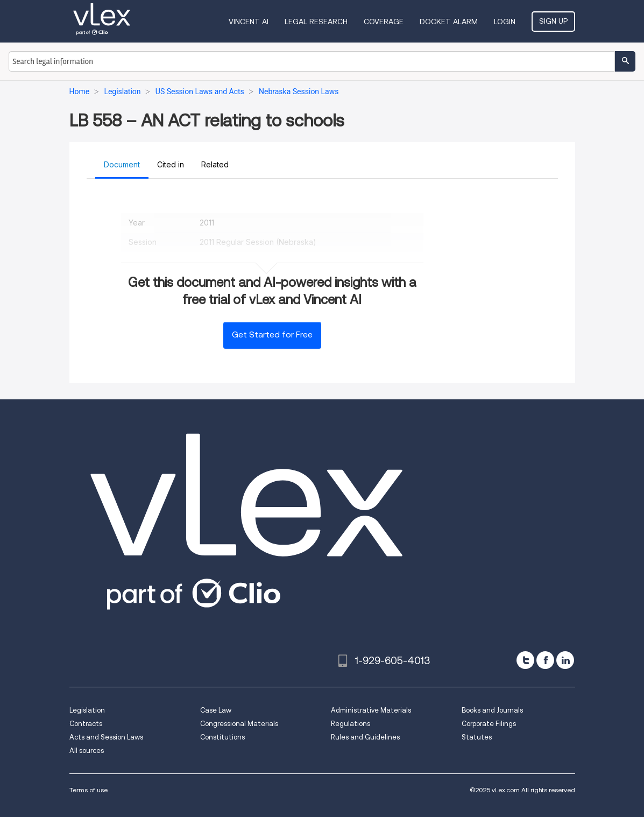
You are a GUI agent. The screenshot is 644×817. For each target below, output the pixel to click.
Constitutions (222, 737)
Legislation (87, 710)
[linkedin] (565, 660)
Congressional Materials (239, 724)
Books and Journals (492, 710)
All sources (87, 751)
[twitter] (525, 660)
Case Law (216, 710)
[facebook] (545, 660)
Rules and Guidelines (365, 737)
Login (505, 22)
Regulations (351, 724)
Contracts (86, 724)
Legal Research (316, 22)
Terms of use (89, 790)
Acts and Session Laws (106, 737)
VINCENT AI (249, 22)
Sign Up (553, 21)
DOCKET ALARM (449, 22)
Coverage (384, 22)
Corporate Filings (489, 724)
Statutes (477, 737)
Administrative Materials (371, 710)
